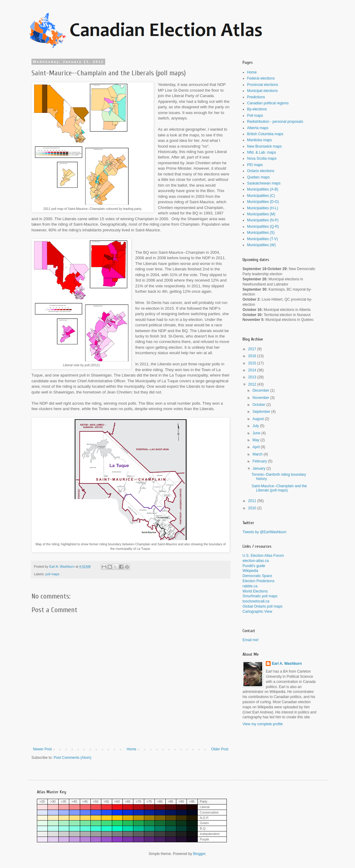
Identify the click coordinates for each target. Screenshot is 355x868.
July (256, 426)
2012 (253, 384)
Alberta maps (258, 128)
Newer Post (42, 749)
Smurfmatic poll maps (260, 596)
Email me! (251, 640)
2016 (253, 356)
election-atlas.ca (256, 561)
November (261, 398)
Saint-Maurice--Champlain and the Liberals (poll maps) (279, 488)
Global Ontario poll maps (262, 606)
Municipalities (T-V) (262, 239)
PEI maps (255, 165)
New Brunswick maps (264, 146)
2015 (253, 363)
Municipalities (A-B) (263, 189)
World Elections (255, 591)
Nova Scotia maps (262, 158)
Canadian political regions (268, 103)
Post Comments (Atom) (72, 758)
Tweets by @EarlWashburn (264, 532)
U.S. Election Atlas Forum (263, 556)
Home (132, 749)
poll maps (52, 574)
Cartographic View (257, 612)
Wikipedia (250, 571)
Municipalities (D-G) (263, 202)
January (259, 468)
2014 (253, 370)
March (258, 454)
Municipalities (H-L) (263, 208)
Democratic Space (257, 576)
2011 (253, 501)
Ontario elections (261, 171)
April (257, 447)
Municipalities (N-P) (263, 220)
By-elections (257, 109)
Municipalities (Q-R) (263, 227)
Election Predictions (258, 581)
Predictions (256, 97)
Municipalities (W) (261, 245)
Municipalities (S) (261, 233)
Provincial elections (263, 85)
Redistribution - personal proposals (275, 122)
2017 (253, 349)
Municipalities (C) (261, 196)
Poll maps (255, 116)
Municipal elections (262, 91)
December (261, 390)
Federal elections (261, 78)
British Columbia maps (265, 134)
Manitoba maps (259, 140)
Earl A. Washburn (287, 664)
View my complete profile (263, 724)
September (262, 412)
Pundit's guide (254, 566)
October (259, 405)
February (260, 461)
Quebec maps (258, 177)
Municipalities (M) (261, 214)
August (259, 419)
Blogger (199, 854)
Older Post (220, 749)
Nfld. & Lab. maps (261, 152)
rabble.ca (250, 586)
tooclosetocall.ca (256, 601)
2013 (253, 377)
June (257, 433)
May (256, 440)
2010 (253, 508)
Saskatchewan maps (264, 183)
